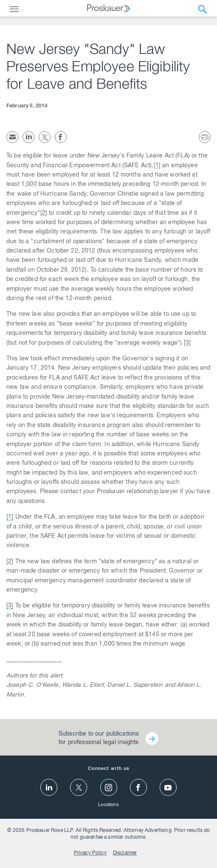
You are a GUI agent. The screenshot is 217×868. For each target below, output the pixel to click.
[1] (157, 166)
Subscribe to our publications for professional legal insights (99, 739)
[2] (44, 213)
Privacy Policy (90, 853)
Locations (108, 805)
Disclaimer (125, 853)
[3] (187, 343)
